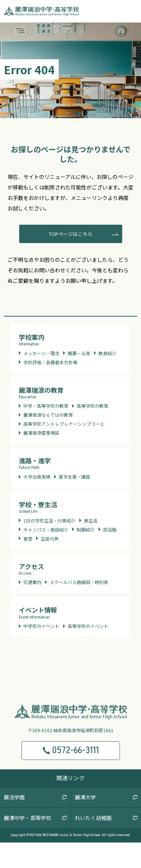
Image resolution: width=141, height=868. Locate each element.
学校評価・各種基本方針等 (50, 362)
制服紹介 (86, 529)
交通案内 (32, 582)
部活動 (110, 529)
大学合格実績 (37, 477)
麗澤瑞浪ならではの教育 (48, 415)
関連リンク (70, 778)
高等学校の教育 (92, 406)
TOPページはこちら (71, 234)
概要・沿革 (79, 353)
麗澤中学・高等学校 (27, 818)
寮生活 (91, 520)
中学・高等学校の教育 (46, 406)
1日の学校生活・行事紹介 (49, 520)
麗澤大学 (85, 797)
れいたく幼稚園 (93, 818)
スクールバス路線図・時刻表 (79, 582)
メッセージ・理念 (41, 353)
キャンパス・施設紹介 (46, 529)
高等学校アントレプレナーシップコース (64, 424)
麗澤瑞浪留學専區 (41, 433)
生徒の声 (50, 538)
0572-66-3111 (70, 750)
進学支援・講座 (74, 477)
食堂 (28, 538)
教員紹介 (108, 353)
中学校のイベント (41, 626)
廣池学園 (14, 797)
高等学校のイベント (88, 626)
